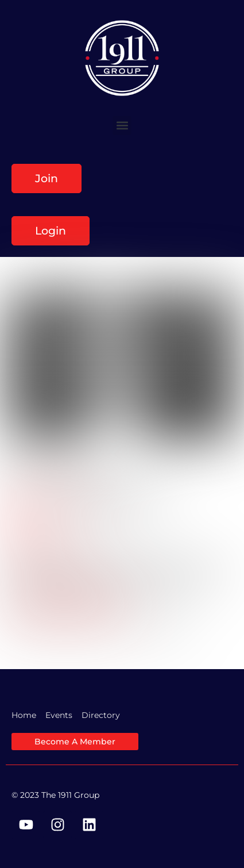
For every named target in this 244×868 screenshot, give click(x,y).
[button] (122, 126)
